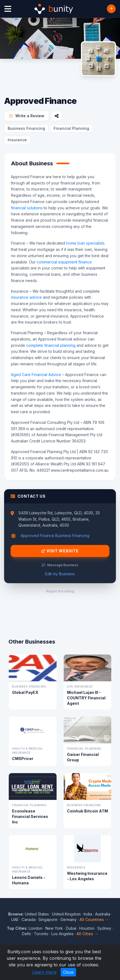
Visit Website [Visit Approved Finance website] (60, 551)
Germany (68, 919)
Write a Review (27, 116)
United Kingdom (66, 914)
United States (37, 914)
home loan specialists (85, 243)
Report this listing (60, 591)
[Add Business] (111, 9)
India (88, 914)
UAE (15, 919)
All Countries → (94, 919)
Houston (87, 928)
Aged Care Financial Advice (36, 375)
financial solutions (27, 208)
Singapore (48, 919)
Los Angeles (62, 934)
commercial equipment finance (64, 262)
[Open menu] (8, 9)
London (36, 928)
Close (68, 972)
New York (54, 928)
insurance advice (26, 297)
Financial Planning (71, 128)
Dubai (71, 928)
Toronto (41, 934)
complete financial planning (51, 345)
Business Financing (26, 128)
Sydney (104, 928)
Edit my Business (60, 574)
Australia (103, 914)
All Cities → (87, 934)
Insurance (17, 140)
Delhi (26, 934)
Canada (29, 919)
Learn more (44, 972)
